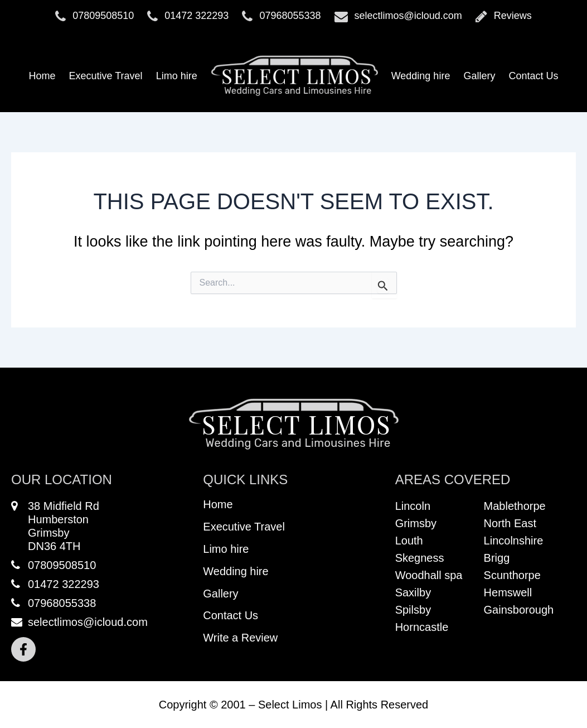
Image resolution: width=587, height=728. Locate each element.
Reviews (504, 16)
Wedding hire (421, 76)
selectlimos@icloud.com (398, 16)
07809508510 (94, 16)
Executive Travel (106, 76)
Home (42, 76)
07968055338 (281, 16)
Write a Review (240, 639)
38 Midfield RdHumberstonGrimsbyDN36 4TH (55, 526)
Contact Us (533, 76)
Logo (294, 76)
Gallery (479, 76)
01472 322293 (188, 16)
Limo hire (177, 76)
